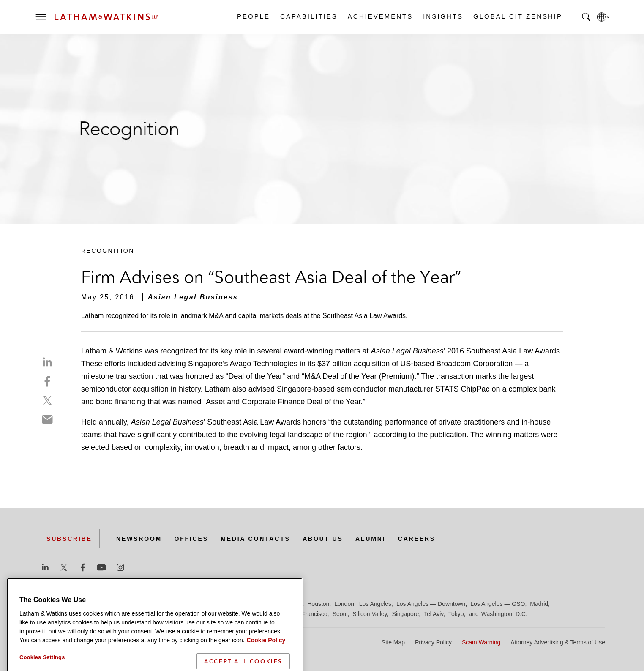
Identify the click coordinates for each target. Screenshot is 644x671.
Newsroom (139, 539)
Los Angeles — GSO (498, 604)
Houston (318, 604)
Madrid (539, 604)
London (344, 604)
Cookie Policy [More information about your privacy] (266, 652)
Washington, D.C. (504, 614)
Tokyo (456, 614)
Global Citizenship (517, 16)
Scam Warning (481, 642)
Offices (191, 539)
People (253, 16)
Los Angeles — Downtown (431, 604)
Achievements (380, 16)
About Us (323, 539)
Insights (443, 16)
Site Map (393, 642)
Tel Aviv (434, 614)
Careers (417, 539)
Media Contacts (255, 539)
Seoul (340, 614)
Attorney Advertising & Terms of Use (558, 642)
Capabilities (308, 16)
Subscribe (69, 539)
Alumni (370, 539)
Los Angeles (375, 604)
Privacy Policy (433, 642)
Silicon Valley (370, 614)
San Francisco (308, 614)
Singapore (405, 614)
